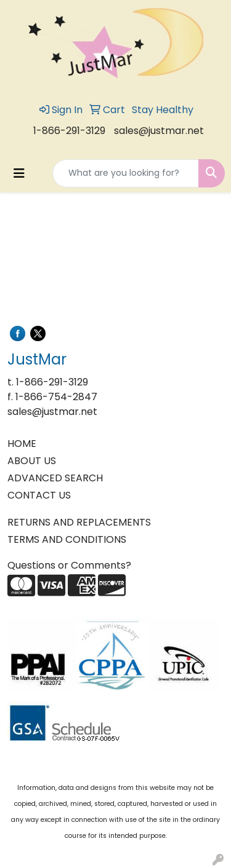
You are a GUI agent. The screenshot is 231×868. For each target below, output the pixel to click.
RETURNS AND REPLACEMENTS (79, 522)
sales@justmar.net (159, 131)
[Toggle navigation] (19, 173)
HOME (22, 444)
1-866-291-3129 (69, 131)
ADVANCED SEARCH (55, 478)
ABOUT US (32, 461)
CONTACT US (39, 495)
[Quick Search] (126, 173)
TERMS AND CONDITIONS (67, 539)
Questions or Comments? (69, 565)
